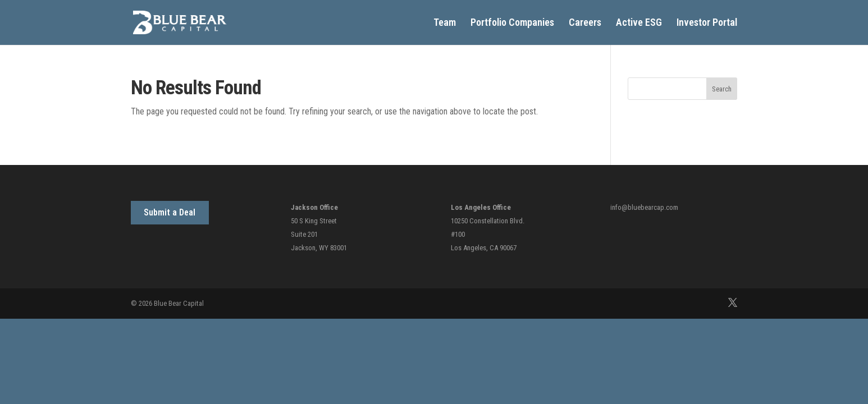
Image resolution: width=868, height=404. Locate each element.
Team (445, 23)
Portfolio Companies (512, 23)
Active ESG (639, 23)
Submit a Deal (170, 212)
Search (722, 89)
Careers (585, 23)
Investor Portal (707, 23)
